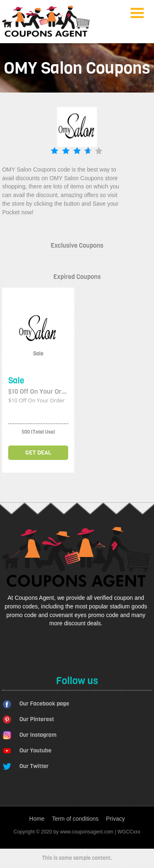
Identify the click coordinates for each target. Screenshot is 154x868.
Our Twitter (34, 766)
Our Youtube (35, 751)
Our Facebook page (44, 704)
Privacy (115, 819)
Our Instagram (38, 735)
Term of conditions (75, 819)
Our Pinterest (37, 719)
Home (37, 819)
